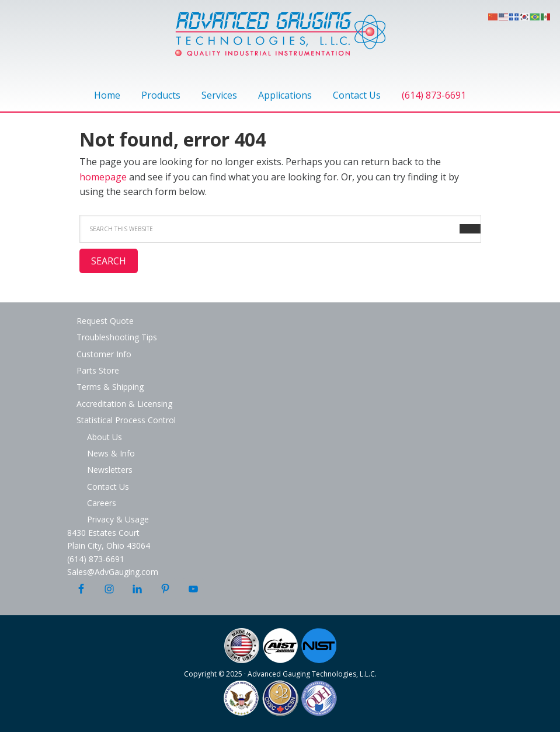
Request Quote (105, 321)
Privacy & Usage (118, 519)
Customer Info (104, 354)
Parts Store (98, 370)
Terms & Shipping (110, 387)
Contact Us (108, 487)
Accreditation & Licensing (124, 404)
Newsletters (110, 470)
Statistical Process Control (126, 420)
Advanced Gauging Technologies (280, 41)
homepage (103, 177)
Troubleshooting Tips (117, 337)
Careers (102, 503)
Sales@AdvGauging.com (113, 572)
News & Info (111, 453)
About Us (105, 437)
